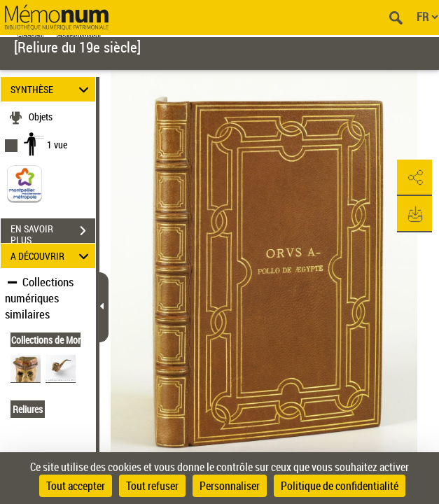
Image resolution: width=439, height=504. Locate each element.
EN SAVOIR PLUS (53, 232)
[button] (414, 178)
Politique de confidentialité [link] (340, 486)
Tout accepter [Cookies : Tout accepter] (76, 486)
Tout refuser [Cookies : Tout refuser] (152, 486)
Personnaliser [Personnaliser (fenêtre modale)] (230, 486)
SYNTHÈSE (51, 89)
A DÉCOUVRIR (51, 256)
